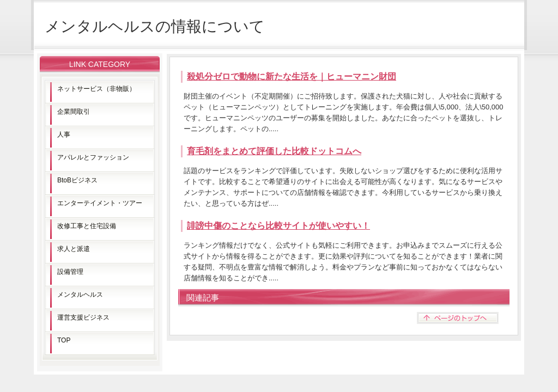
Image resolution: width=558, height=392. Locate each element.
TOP (64, 340)
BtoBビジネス (77, 180)
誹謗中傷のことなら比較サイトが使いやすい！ (278, 226)
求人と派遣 (74, 249)
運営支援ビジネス (83, 317)
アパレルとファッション (93, 157)
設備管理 (70, 272)
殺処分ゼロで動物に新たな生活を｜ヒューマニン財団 (292, 76)
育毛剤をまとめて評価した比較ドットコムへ (274, 151)
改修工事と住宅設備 (87, 226)
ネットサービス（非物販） (96, 89)
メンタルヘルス (80, 295)
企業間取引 (74, 112)
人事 (64, 134)
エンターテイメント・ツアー (100, 203)
